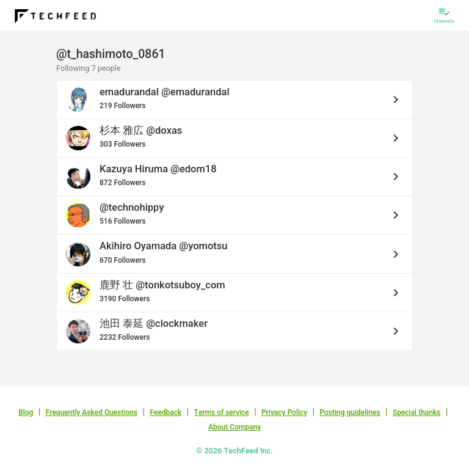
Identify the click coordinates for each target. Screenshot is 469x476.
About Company (234, 427)
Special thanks (417, 412)
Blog (26, 412)
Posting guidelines (350, 412)
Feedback (165, 412)
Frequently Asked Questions (92, 412)
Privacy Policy (284, 412)
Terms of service (222, 412)
